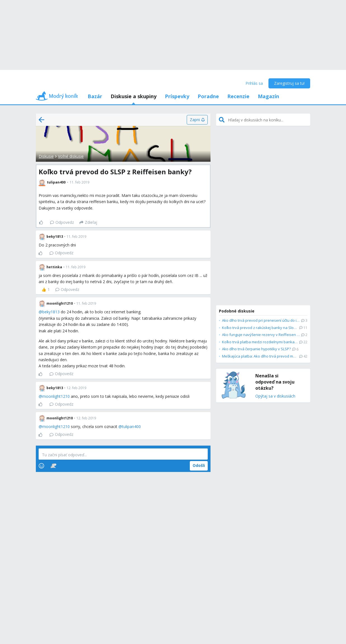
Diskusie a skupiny (134, 96)
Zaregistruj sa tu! (289, 83)
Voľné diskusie (71, 156)
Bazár (95, 96)
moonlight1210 (56, 396)
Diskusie (46, 156)
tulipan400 (131, 426)
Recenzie (238, 96)
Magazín (268, 96)
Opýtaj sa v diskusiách (275, 396)
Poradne (208, 96)
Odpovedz (62, 222)
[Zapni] (197, 120)
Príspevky (177, 96)
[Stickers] (53, 466)
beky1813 (51, 312)
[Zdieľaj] (88, 222)
